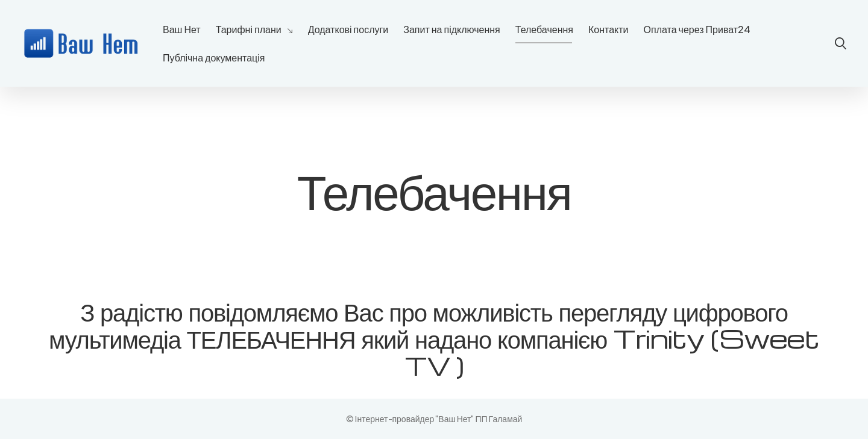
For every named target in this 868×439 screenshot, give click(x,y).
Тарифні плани (249, 29)
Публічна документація (214, 58)
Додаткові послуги (348, 29)
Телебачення (544, 29)
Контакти (609, 29)
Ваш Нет (182, 29)
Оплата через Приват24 (697, 29)
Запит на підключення (452, 29)
